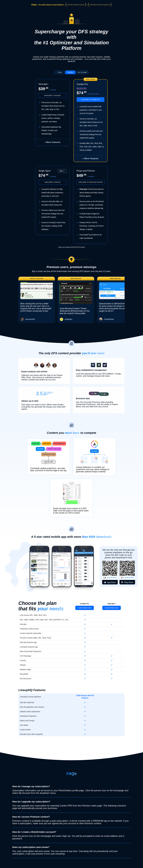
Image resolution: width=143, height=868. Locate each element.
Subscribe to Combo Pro (90, 100)
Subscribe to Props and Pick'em (91, 182)
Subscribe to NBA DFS (52, 182)
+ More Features (53, 142)
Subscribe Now (85, 608)
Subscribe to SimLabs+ (53, 96)
